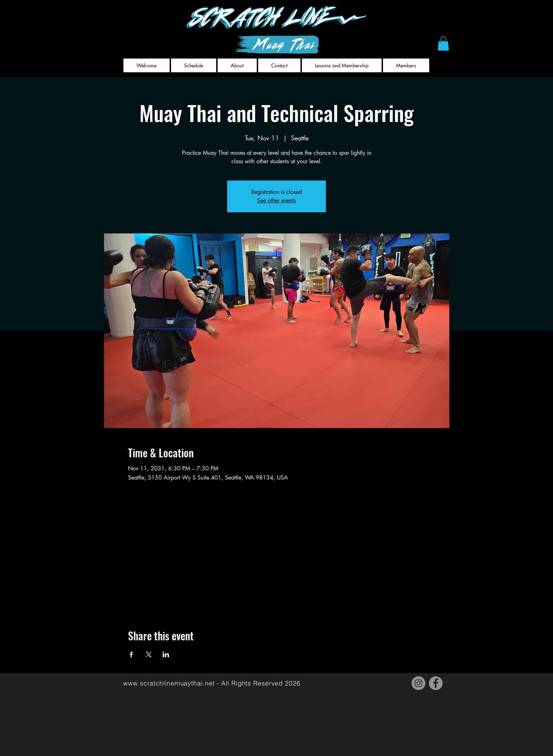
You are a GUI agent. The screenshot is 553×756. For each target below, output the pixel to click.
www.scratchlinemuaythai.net (169, 683)
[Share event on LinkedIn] (166, 654)
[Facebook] (436, 683)
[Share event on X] (149, 654)
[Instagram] (418, 683)
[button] (443, 44)
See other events (276, 200)
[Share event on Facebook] (131, 654)
